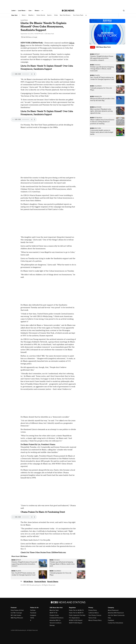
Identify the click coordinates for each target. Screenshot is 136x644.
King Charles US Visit (17, 610)
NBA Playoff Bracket (17, 618)
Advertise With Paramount (116, 613)
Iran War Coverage (16, 613)
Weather (31, 15)
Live (30, 11)
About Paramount (113, 610)
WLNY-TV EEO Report (76, 623)
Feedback (111, 620)
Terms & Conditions (55, 623)
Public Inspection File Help (77, 615)
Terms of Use (92, 618)
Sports (50, 15)
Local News (22, 11)
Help (109, 618)
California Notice (94, 613)
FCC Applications (74, 618)
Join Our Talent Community (116, 615)
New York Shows (65, 15)
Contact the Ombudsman (115, 623)
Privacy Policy (93, 610)
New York (14, 15)
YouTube (33, 610)
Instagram (33, 615)
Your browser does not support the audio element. (24, 74)
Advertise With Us (55, 620)
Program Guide (54, 615)
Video (56, 15)
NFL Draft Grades (16, 615)
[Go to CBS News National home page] (68, 11)
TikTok (32, 618)
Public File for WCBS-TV (76, 610)
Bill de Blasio (28, 582)
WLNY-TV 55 (53, 613)
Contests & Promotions (57, 618)
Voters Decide (41, 15)
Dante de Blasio (40, 582)
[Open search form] (124, 11)
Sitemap (52, 625)
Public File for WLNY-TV (76, 613)
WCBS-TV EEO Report (76, 620)
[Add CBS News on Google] (29, 37)
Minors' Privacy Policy (95, 620)
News (24, 15)
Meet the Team (54, 610)
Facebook (33, 613)
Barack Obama (53, 582)
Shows (37, 11)
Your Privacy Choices (95, 615)
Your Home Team (78, 15)
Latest (14, 11)
